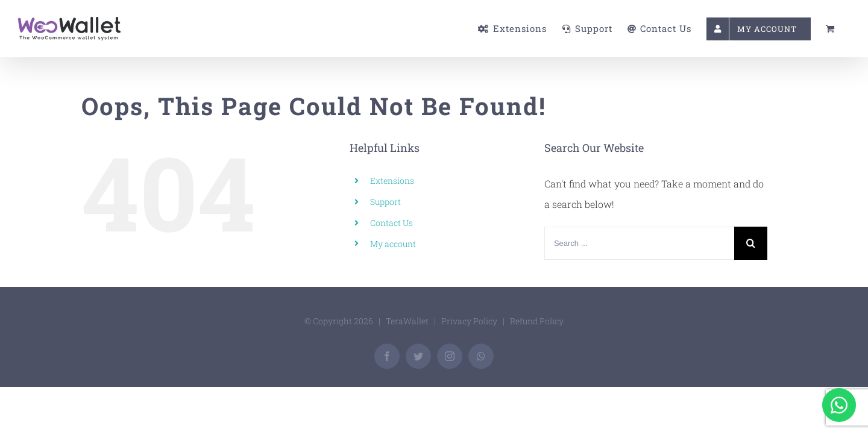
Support (385, 202)
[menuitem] (431, 29)
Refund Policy (537, 321)
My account (393, 244)
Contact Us (392, 223)
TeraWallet (407, 321)
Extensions (392, 181)
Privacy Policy (469, 321)
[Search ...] (639, 243)
